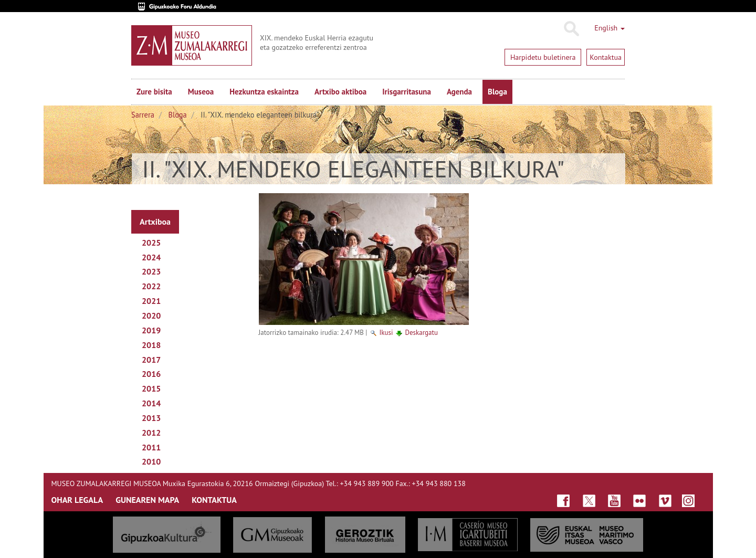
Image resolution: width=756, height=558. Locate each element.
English (610, 28)
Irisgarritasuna (407, 92)
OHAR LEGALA (77, 500)
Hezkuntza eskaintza (264, 92)
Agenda (459, 92)
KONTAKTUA (214, 500)
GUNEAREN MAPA (147, 500)
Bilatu (571, 29)
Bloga (497, 92)
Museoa (201, 92)
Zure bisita (154, 92)
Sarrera (143, 115)
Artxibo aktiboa (340, 92)
